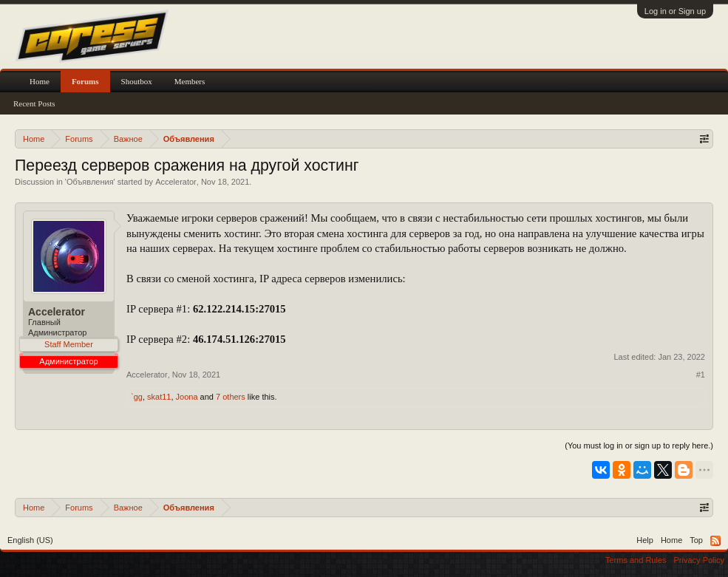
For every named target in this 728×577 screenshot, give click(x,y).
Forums (85, 81)
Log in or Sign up (675, 11)
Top (696, 540)
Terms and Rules (636, 560)
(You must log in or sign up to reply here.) (639, 445)
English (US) (30, 540)
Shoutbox (137, 81)
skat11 (159, 397)
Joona (187, 397)
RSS (715, 541)
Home (40, 81)
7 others (231, 397)
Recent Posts (34, 103)
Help (645, 540)
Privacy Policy (699, 560)
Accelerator (176, 182)
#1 (701, 375)
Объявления (90, 182)
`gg (137, 397)
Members (190, 81)
